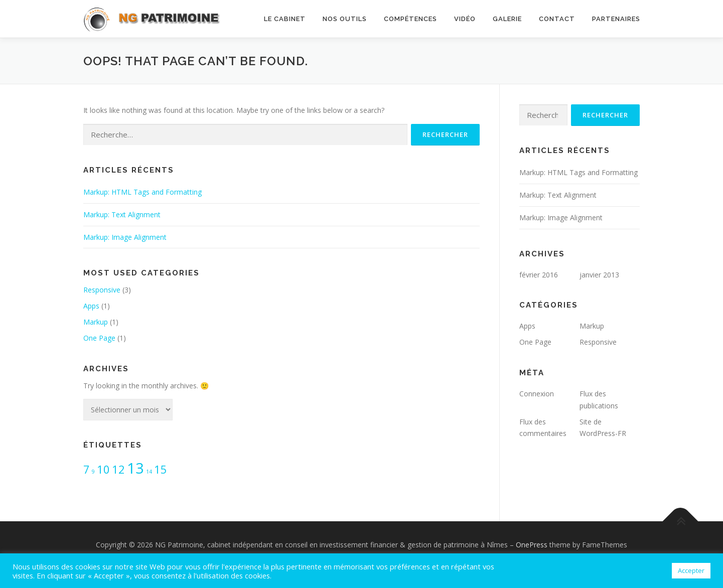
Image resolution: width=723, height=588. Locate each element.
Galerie (507, 19)
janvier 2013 (599, 275)
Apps (91, 306)
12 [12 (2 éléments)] (118, 469)
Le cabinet (285, 19)
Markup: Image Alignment (125, 237)
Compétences (410, 19)
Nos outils (345, 19)
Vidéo (465, 19)
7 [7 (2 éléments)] (87, 469)
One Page (99, 338)
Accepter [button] (691, 570)
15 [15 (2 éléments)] (161, 469)
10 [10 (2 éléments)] (103, 469)
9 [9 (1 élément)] (93, 472)
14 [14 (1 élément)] (149, 472)
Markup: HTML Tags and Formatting (142, 192)
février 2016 (539, 275)
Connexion (537, 394)
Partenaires (616, 19)
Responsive (102, 290)
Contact (557, 19)
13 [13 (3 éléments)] (135, 468)
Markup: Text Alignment (122, 214)
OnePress (532, 545)
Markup (96, 322)
